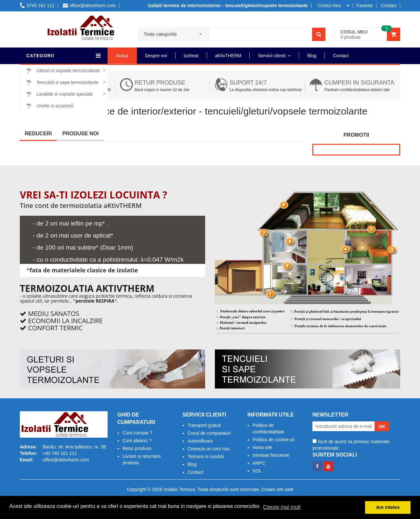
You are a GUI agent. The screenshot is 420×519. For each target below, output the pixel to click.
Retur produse (160, 83)
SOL (257, 471)
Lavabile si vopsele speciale (60, 94)
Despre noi (156, 56)
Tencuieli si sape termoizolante (62, 82)
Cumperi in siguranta (359, 83)
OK (382, 427)
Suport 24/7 (248, 83)
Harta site (262, 447)
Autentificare (200, 441)
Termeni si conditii (206, 457)
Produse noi (81, 134)
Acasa (122, 56)
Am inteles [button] (388, 507)
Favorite (365, 6)
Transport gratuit (204, 425)
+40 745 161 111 (60, 453)
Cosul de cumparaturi (209, 433)
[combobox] (174, 32)
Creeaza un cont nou (209, 449)
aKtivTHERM (228, 56)
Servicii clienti (272, 56)
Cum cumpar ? (138, 433)
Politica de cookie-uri (274, 440)
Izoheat (191, 56)
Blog (312, 56)
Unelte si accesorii (50, 106)
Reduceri (38, 134)
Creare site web (277, 489)
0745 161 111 (37, 6)
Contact (389, 6)
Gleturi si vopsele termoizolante (63, 71)
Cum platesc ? (137, 441)
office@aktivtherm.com (89, 6)
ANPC (259, 463)
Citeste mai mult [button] (282, 507)
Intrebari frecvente (271, 455)
